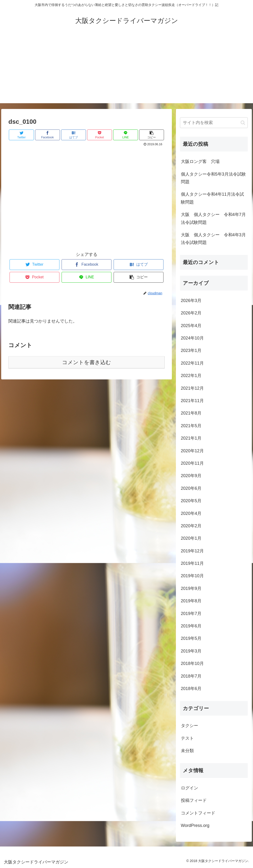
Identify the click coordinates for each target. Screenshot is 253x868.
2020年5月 (191, 501)
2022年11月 (192, 363)
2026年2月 (191, 313)
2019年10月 (192, 576)
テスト (187, 738)
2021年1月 (191, 438)
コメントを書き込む (87, 362)
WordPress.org (195, 825)
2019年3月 (191, 651)
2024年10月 (192, 338)
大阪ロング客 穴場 (200, 162)
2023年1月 (191, 350)
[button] (243, 123)
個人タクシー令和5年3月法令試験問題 (213, 178)
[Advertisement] (126, 70)
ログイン (190, 788)
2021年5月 (191, 426)
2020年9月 (191, 476)
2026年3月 (191, 301)
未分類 (187, 751)
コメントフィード (198, 813)
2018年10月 (192, 663)
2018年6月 (191, 689)
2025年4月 (191, 326)
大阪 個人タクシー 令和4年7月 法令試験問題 (214, 218)
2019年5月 (191, 638)
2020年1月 (191, 538)
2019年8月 (191, 601)
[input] (214, 123)
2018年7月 (191, 676)
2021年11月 (192, 401)
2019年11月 (192, 563)
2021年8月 (191, 413)
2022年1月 (191, 376)
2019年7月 (191, 614)
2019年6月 (191, 626)
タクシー (190, 726)
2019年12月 (192, 551)
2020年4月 (191, 513)
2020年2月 (191, 526)
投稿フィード (194, 800)
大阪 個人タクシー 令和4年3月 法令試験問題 (214, 239)
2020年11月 (192, 463)
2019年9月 (191, 588)
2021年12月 (192, 388)
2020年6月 (191, 488)
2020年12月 (192, 451)
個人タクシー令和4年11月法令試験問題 (212, 198)
